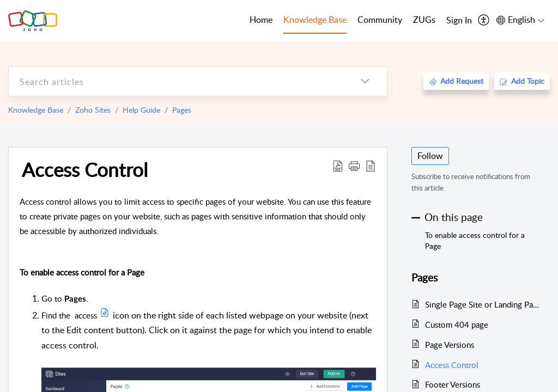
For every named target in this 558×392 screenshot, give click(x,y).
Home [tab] (261, 20)
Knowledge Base (36, 110)
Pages (182, 110)
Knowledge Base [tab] (315, 20)
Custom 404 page (457, 324)
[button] (354, 166)
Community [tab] (380, 20)
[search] (176, 81)
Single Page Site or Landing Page (482, 304)
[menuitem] (459, 21)
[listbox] (365, 81)
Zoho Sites (93, 110)
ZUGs (424, 20)
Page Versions (450, 345)
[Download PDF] (338, 166)
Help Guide (141, 110)
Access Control (85, 169)
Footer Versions (453, 384)
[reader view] (371, 166)
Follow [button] (430, 156)
